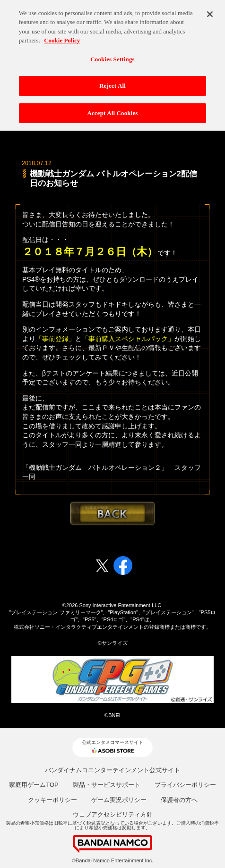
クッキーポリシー (52, 800)
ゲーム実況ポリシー (119, 800)
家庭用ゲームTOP (34, 785)
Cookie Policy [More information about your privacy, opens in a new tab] (62, 36)
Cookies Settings (112, 54)
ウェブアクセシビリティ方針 (113, 814)
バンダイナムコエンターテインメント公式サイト (112, 770)
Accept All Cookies (112, 109)
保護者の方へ (179, 800)
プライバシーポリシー (185, 785)
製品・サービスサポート (107, 785)
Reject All (112, 81)
